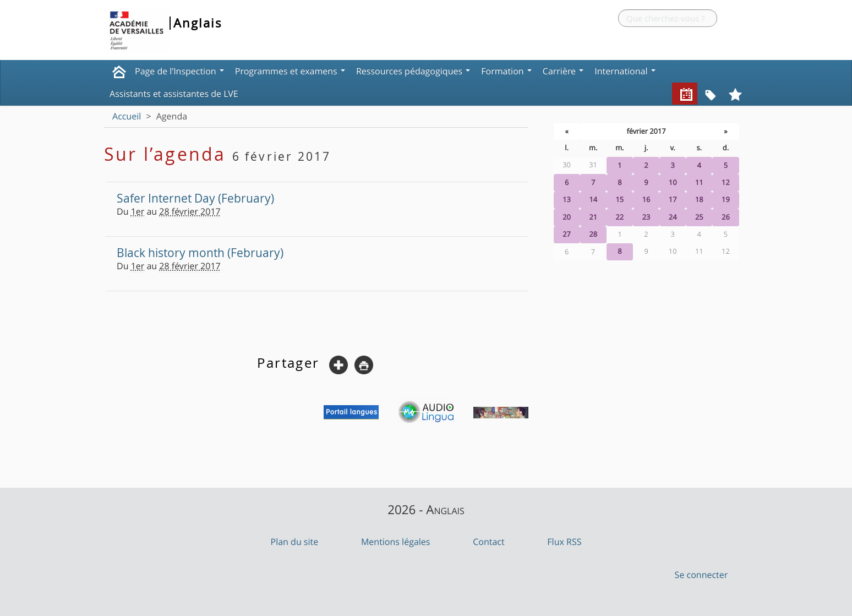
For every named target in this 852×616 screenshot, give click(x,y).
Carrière (563, 71)
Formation (506, 71)
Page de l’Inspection (179, 71)
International (625, 71)
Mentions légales (396, 542)
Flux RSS (564, 542)
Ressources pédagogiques (413, 71)
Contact (488, 542)
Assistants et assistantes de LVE (174, 94)
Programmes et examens (290, 71)
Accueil (127, 116)
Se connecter (701, 575)
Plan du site (295, 542)
